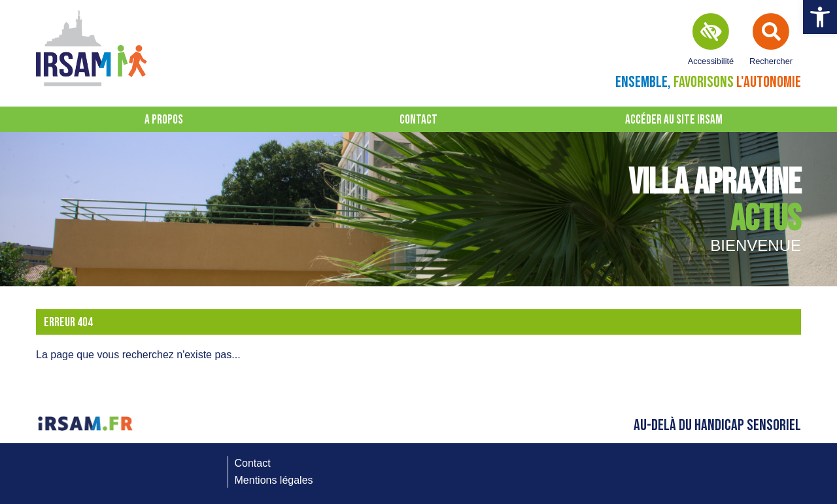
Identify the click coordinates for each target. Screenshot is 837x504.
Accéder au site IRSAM (674, 120)
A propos (164, 120)
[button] (820, 17)
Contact (418, 120)
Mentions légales (274, 480)
